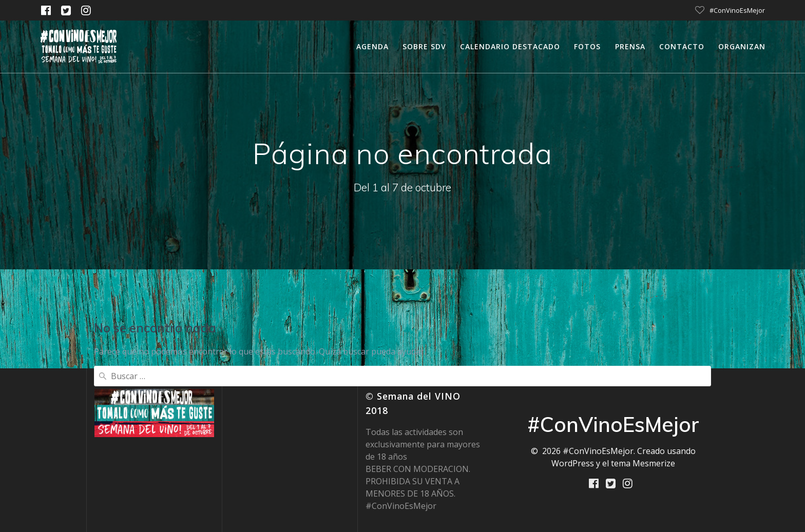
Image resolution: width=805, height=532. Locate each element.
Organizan (742, 46)
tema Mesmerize (643, 463)
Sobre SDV (424, 46)
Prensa (630, 46)
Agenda (372, 46)
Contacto (682, 46)
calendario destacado (510, 46)
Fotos (587, 46)
